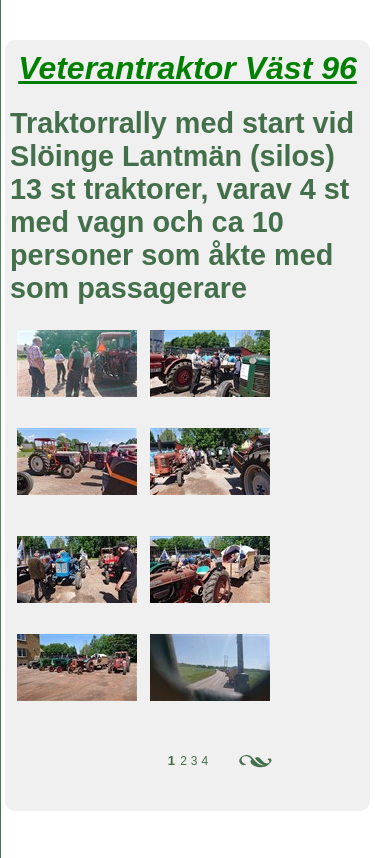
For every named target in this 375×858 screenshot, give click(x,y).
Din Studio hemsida (187, 847)
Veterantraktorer (187, 18)
